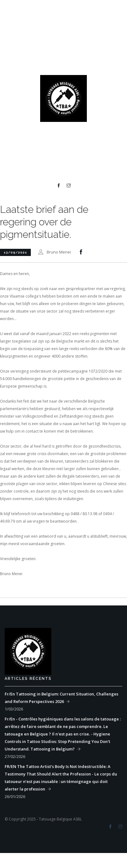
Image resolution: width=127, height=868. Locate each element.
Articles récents (28, 679)
